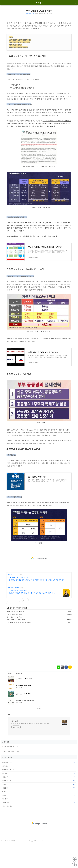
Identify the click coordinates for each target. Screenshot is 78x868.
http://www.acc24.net (14, 613)
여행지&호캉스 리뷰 (39, 794)
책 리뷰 (39, 798)
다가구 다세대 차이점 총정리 (15, 642)
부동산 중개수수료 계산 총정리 (15, 636)
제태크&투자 (39, 802)
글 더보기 (39, 733)
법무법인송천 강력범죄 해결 (18, 602)
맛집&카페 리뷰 (39, 787)
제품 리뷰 (39, 791)
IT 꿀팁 (39, 816)
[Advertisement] (39, 32)
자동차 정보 (39, 827)
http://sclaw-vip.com (14, 600)
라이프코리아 (16, 866)
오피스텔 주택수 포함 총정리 (15, 639)
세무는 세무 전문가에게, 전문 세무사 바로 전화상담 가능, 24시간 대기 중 (32, 618)
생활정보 (39, 809)
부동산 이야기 (30, 14)
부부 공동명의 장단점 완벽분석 (39, 11)
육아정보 (39, 824)
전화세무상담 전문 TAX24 (18, 615)
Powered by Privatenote (7, 866)
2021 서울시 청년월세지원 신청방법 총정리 (19, 647)
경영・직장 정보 (39, 831)
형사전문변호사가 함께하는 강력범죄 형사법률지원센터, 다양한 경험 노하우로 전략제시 (36, 605)
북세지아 (39, 3)
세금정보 (39, 813)
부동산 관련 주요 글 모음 (11, 771)
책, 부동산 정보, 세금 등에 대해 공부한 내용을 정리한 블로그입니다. (30, 748)
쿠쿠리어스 (38, 14)
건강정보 (39, 820)
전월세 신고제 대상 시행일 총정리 (16, 645)
